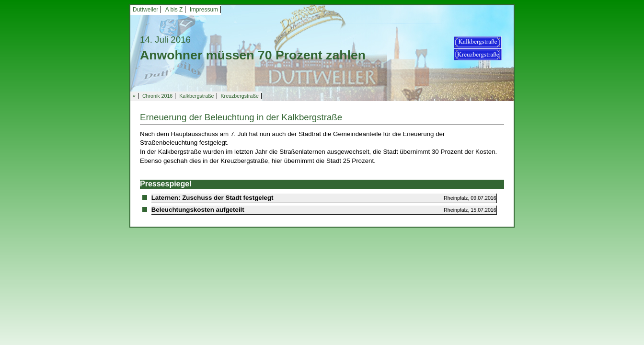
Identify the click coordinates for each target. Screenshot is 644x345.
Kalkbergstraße (196, 96)
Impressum (204, 10)
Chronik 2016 (157, 96)
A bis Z (174, 10)
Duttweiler (145, 10)
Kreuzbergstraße (240, 96)
